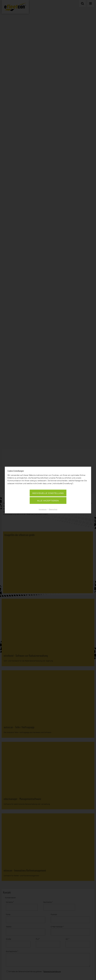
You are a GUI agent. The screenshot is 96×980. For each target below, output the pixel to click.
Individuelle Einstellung (48, 493)
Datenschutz (53, 509)
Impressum (43, 509)
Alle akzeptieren (48, 501)
